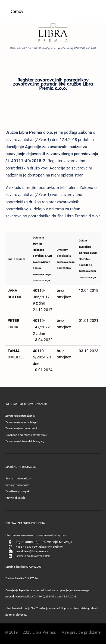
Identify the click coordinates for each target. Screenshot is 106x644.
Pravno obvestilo (15, 498)
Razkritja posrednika (17, 485)
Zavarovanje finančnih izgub (22, 422)
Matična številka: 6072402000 (24, 567)
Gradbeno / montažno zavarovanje (26, 435)
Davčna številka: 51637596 (22, 578)
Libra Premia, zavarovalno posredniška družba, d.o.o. (37, 535)
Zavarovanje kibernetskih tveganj (25, 441)
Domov (16, 12)
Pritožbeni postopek (17, 491)
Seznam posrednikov (18, 478)
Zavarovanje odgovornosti (21, 428)
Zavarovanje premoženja (20, 416)
